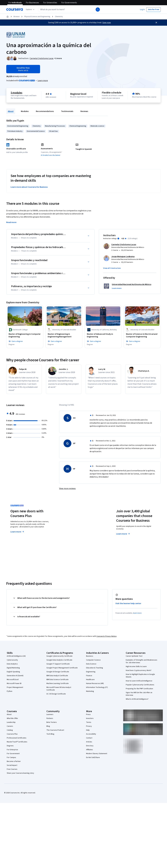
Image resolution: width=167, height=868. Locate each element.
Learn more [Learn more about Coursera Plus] (17, 532)
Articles (89, 742)
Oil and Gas (53, 131)
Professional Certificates (17, 738)
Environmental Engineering (18, 126)
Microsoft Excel (13, 679)
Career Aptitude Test (134, 656)
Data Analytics (12, 664)
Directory (90, 746)
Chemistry (59, 17)
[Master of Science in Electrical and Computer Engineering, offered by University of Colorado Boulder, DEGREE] (142, 335)
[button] (142, 10)
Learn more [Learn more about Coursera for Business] (123, 534)
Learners (50, 714)
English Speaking (13, 672)
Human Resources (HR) (95, 683)
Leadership (11, 722)
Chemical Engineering (78, 126)
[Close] (156, 23)
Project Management (15, 687)
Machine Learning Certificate (58, 683)
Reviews (84, 111)
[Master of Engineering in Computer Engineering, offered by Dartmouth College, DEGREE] (25, 335)
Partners (50, 718)
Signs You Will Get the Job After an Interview (139, 694)
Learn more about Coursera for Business (29, 187)
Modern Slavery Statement (97, 753)
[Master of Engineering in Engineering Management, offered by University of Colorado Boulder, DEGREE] (64, 335)
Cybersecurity (12, 660)
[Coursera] (15, 10)
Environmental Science (36, 131)
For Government (13, 753)
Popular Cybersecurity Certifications (140, 685)
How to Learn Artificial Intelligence (139, 681)
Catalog (10, 730)
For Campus (11, 757)
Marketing (90, 691)
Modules (25, 111)
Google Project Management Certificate (62, 668)
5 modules (16, 93)
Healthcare (90, 679)
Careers (10, 726)
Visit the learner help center (128, 603)
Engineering (91, 672)
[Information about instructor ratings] (118, 239)
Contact (89, 738)
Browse (17, 17)
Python (10, 691)
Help (88, 730)
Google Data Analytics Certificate (59, 660)
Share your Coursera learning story (20, 773)
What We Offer (12, 718)
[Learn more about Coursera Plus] (43, 81)
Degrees (10, 746)
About (11, 111)
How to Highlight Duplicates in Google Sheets (140, 676)
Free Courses (12, 769)
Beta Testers (52, 722)
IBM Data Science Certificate (57, 679)
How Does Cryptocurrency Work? (139, 670)
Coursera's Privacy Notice (106, 636)
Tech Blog (50, 734)
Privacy (89, 726)
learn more (137, 613)
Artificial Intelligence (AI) (16, 656)
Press (88, 714)
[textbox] (69, 10)
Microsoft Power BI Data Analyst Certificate (59, 689)
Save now (107, 23)
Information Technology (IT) (97, 687)
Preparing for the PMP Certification (139, 689)
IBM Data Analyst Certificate (57, 676)
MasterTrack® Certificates (17, 742)
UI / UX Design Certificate (56, 694)
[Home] (8, 17)
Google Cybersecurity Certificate (59, 656)
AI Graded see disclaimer (51, 155)
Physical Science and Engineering (37, 17)
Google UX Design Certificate (58, 672)
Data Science (91, 664)
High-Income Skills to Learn (136, 666)
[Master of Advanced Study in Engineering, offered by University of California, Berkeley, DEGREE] (103, 335)
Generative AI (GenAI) (15, 676)
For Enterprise (12, 750)
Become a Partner (14, 761)
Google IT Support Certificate (58, 664)
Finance (89, 676)
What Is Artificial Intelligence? (137, 699)
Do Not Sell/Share (93, 757)
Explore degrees (72, 529)
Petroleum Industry (15, 131)
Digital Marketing (13, 668)
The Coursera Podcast (55, 730)
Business (90, 656)
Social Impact (12, 765)
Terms (89, 722)
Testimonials (67, 111)
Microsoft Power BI (14, 683)
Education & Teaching (95, 668)
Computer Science (93, 660)
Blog (48, 726)
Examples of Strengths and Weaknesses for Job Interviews (141, 661)
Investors (90, 718)
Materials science (97, 126)
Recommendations (45, 111)
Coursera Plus (12, 734)
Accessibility (91, 734)
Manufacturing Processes (55, 126)
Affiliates (90, 750)
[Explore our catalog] (30, 10)
